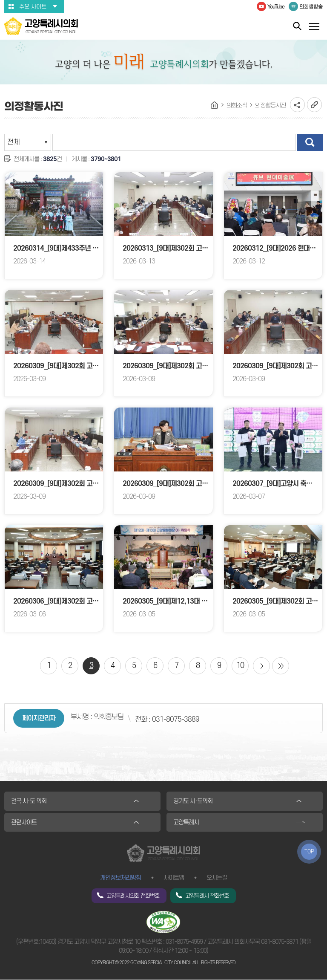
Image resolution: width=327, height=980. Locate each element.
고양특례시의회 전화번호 (133, 896)
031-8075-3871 (280, 942)
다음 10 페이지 (261, 666)
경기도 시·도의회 (193, 801)
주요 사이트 (33, 7)
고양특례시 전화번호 (207, 896)
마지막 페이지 (281, 666)
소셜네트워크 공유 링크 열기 (297, 105)
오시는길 (217, 878)
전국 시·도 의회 (29, 801)
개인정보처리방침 (120, 878)
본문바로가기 (0, 0)
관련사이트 (24, 822)
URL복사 (314, 105)
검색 (310, 142)
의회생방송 (311, 7)
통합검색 (297, 26)
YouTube (276, 7)
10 (240, 666)
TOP (309, 852)
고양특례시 (186, 822)
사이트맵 (174, 878)
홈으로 (215, 105)
